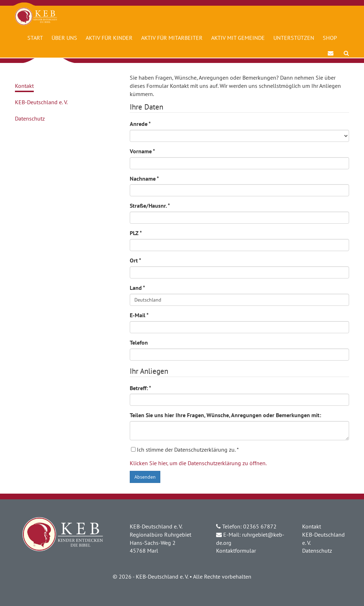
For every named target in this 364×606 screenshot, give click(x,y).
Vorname (142, 151)
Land (137, 288)
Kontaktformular (236, 551)
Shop (330, 38)
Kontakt (24, 86)
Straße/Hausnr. (150, 206)
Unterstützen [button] (294, 38)
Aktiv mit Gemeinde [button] (238, 38)
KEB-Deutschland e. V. (41, 102)
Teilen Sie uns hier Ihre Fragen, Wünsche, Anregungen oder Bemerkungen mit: (225, 415)
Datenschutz (30, 118)
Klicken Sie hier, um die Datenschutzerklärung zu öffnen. (198, 463)
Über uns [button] (64, 38)
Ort (135, 260)
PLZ (136, 233)
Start (35, 38)
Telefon (139, 342)
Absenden (145, 477)
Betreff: (140, 388)
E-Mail (139, 315)
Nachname (144, 179)
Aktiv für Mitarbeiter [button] (172, 38)
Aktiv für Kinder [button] (109, 38)
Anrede (140, 124)
